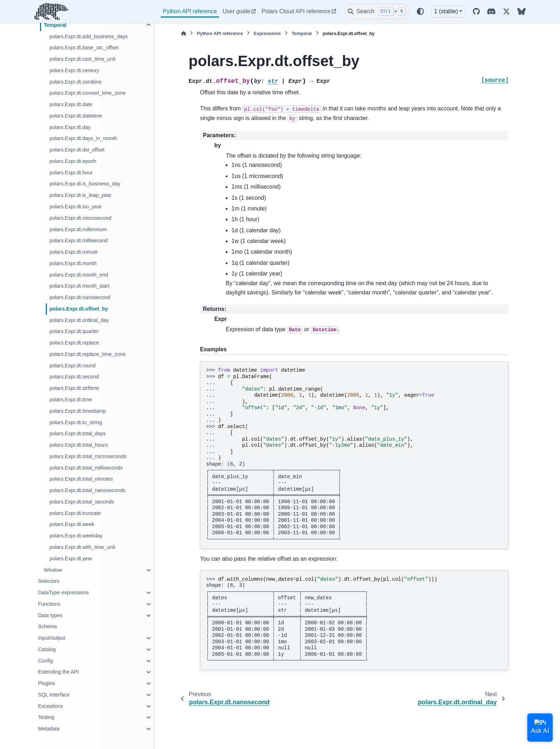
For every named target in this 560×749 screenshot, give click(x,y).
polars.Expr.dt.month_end (79, 275)
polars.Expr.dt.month (73, 263)
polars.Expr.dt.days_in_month (83, 138)
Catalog (47, 649)
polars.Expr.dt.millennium (78, 229)
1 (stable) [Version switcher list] (446, 11)
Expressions (267, 33)
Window (53, 570)
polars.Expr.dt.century (74, 70)
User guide (236, 11)
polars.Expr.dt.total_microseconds (88, 456)
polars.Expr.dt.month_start (79, 286)
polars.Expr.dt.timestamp (77, 411)
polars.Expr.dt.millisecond (78, 240)
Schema (47, 626)
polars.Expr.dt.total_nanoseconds (87, 490)
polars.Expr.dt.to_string (76, 422)
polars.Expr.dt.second (74, 377)
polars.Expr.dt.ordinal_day (79, 320)
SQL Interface (54, 695)
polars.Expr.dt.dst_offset (77, 150)
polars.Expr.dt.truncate (75, 513)
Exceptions (50, 706)
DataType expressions (63, 592)
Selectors (49, 581)
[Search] (377, 11)
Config (45, 661)
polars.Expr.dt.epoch (73, 161)
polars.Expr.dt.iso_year (75, 207)
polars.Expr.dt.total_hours (78, 445)
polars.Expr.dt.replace (74, 343)
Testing (46, 717)
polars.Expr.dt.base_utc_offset (84, 48)
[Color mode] (420, 11)
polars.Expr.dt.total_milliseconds (86, 468)
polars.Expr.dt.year (71, 559)
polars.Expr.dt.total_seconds (82, 502)
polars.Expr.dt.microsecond (80, 218)
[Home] (184, 33)
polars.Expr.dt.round (72, 366)
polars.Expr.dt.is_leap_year (80, 195)
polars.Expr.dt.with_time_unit (82, 547)
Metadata (49, 729)
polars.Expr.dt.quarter (74, 331)
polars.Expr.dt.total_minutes (81, 479)
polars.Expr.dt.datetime (76, 116)
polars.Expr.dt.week (72, 524)
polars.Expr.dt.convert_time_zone (87, 93)
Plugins (46, 683)
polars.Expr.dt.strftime (74, 388)
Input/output (51, 638)
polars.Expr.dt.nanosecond (80, 297)
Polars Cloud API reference (296, 11)
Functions (49, 604)
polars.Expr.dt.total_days (77, 433)
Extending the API (58, 672)
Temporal (55, 25)
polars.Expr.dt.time (71, 400)
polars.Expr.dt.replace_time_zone (87, 354)
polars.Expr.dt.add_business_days (88, 36)
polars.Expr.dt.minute (73, 252)
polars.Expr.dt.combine (75, 82)
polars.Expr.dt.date (71, 104)
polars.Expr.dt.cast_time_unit (82, 59)
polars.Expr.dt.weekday (76, 536)
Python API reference (190, 11)
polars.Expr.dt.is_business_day (85, 184)
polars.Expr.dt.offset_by (79, 309)
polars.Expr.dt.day (70, 127)
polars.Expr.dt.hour (71, 173)
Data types (50, 615)
